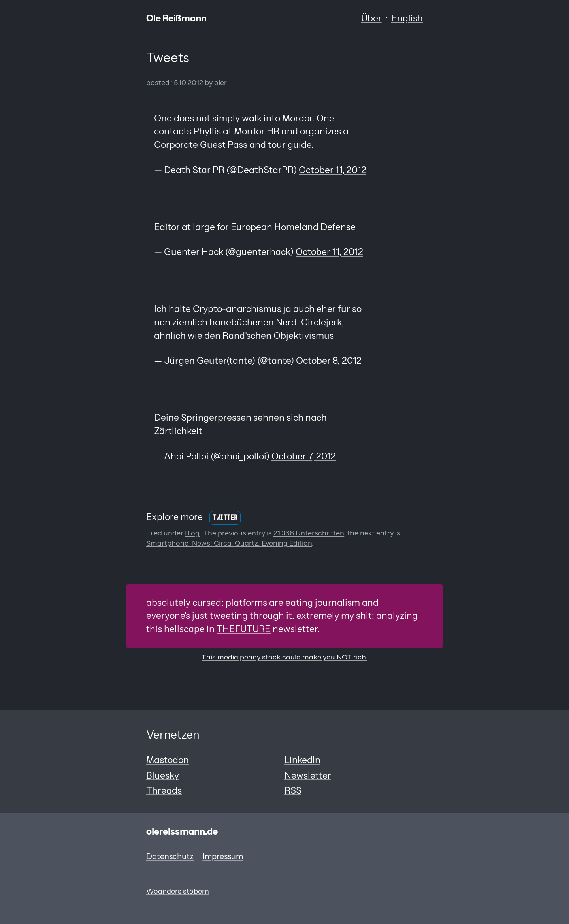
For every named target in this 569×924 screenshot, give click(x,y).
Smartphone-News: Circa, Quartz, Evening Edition (229, 543)
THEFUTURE (244, 629)
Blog (192, 533)
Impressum (223, 856)
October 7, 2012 (304, 456)
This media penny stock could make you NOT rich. (284, 657)
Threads (164, 790)
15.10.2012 (187, 82)
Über (371, 18)
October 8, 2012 (329, 361)
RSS (293, 790)
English (407, 18)
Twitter (225, 518)
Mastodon (168, 760)
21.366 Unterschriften (309, 533)
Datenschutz (170, 856)
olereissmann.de (182, 831)
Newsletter (308, 775)
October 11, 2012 (333, 170)
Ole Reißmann (176, 18)
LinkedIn (302, 760)
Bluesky (163, 775)
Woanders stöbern (178, 891)
